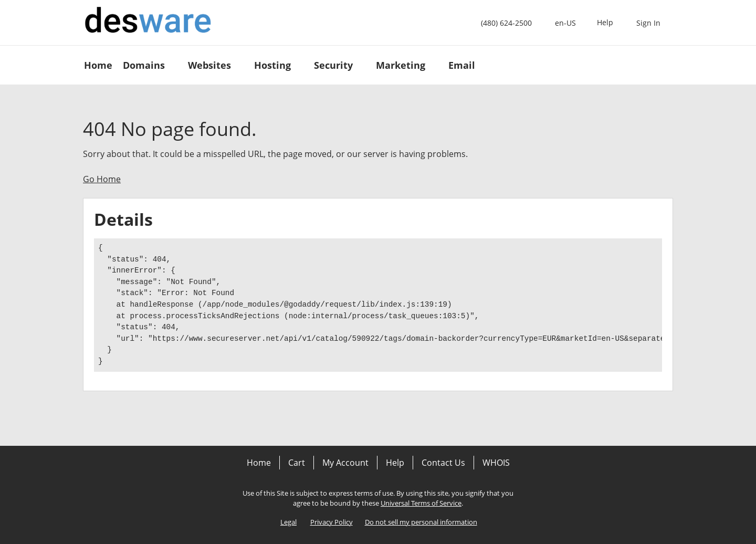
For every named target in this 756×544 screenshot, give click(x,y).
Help (395, 463)
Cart (297, 463)
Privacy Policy (332, 522)
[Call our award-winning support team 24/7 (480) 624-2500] (605, 23)
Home (259, 463)
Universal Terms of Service (421, 503)
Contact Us (443, 463)
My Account (345, 463)
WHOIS (496, 463)
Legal (288, 522)
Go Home (102, 179)
